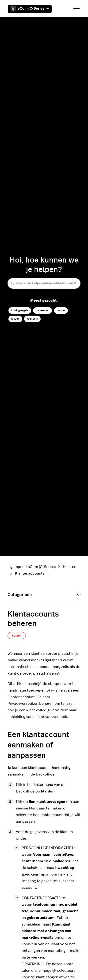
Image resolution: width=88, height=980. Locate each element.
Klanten (70, 567)
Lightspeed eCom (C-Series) (32, 567)
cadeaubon (43, 311)
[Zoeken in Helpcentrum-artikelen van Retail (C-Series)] (44, 283)
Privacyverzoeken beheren (31, 704)
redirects (32, 319)
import (61, 311)
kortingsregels (20, 311)
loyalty (15, 319)
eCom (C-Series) (30, 9)
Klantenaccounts (30, 573)
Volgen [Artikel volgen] (17, 636)
